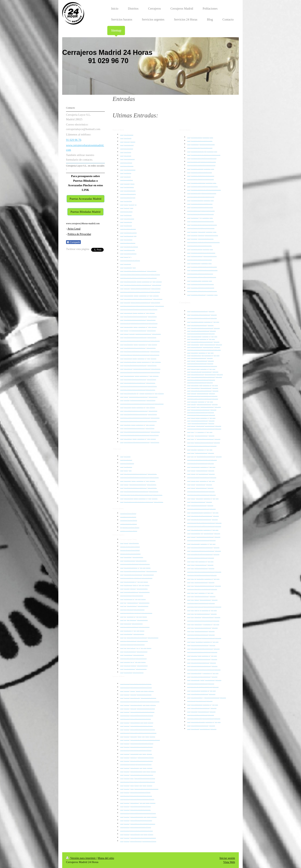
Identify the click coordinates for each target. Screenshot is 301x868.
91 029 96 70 (74, 140)
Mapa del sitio (106, 858)
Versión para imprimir (81, 858)
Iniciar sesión (227, 858)
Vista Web (229, 862)
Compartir (73, 242)
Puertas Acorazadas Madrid (86, 199)
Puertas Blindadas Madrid (85, 212)
